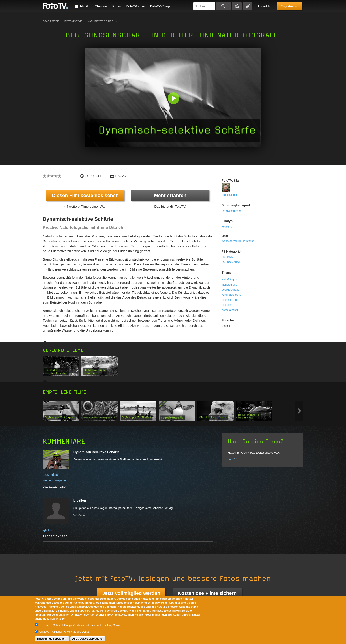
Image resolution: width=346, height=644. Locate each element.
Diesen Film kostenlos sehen (85, 195)
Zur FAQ (233, 459)
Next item (299, 411)
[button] (174, 99)
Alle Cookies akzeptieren (88, 639)
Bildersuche (237, 6)
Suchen (224, 6)
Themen (101, 6)
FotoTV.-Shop (160, 6)
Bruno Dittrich (230, 195)
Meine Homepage (54, 480)
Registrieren (290, 6)
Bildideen (227, 305)
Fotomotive (73, 21)
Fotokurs (227, 227)
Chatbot (44, 632)
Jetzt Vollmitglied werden (131, 593)
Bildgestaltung (230, 300)
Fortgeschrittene (231, 211)
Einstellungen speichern (52, 639)
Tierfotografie (229, 285)
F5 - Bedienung (231, 262)
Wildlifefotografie (231, 295)
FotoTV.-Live (136, 6)
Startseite (51, 21)
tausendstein (52, 475)
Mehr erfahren (170, 195)
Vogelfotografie (230, 290)
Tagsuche (248, 6)
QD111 (48, 530)
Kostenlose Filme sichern (207, 593)
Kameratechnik (230, 310)
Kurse (117, 6)
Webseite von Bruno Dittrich (238, 241)
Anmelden (265, 6)
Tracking (44, 625)
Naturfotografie (100, 21)
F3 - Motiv (227, 257)
